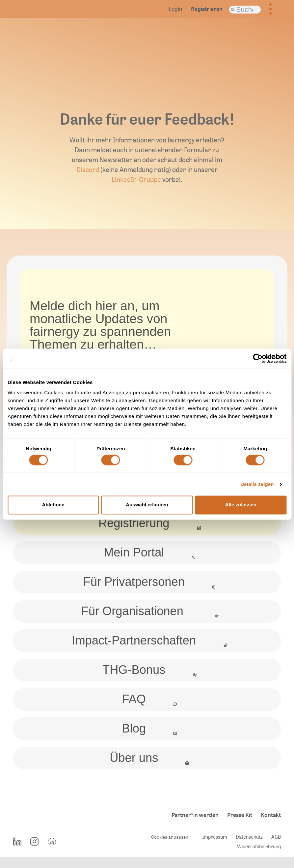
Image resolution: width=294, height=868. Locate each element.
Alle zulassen (241, 505)
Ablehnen (53, 505)
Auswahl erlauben (147, 505)
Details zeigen (257, 484)
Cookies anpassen (169, 847)
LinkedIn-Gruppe (136, 180)
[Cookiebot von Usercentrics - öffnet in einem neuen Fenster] (258, 358)
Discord (88, 170)
